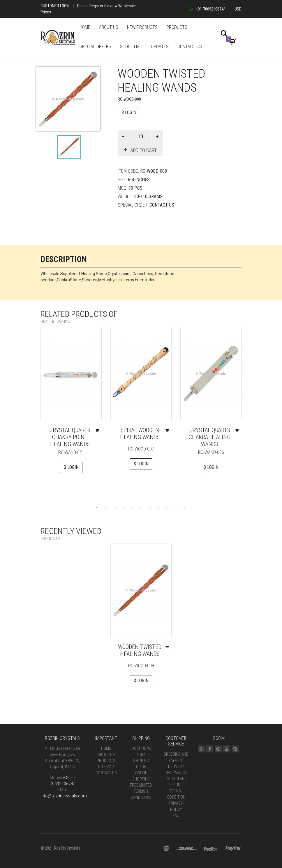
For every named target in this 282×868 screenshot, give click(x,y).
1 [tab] (97, 507)
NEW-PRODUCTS (142, 27)
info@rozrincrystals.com (64, 796)
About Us (106, 755)
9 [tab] (167, 507)
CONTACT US (190, 47)
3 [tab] (115, 507)
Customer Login (55, 6)
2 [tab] (106, 507)
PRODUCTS (177, 27)
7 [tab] (150, 507)
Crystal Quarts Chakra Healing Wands (210, 437)
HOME (85, 27)
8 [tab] (158, 507)
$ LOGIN (129, 112)
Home (106, 748)
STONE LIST (131, 47)
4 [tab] (124, 507)
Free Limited (141, 785)
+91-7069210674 (206, 9)
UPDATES (160, 47)
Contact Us (162, 205)
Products (106, 761)
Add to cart (144, 150)
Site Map (106, 767)
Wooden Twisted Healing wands (140, 650)
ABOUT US (109, 27)
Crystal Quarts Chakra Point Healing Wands (70, 437)
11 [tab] (185, 507)
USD (238, 9)
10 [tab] (176, 507)
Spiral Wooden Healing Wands (140, 434)
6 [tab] (141, 507)
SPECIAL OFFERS (95, 47)
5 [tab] (132, 507)
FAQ (176, 815)
